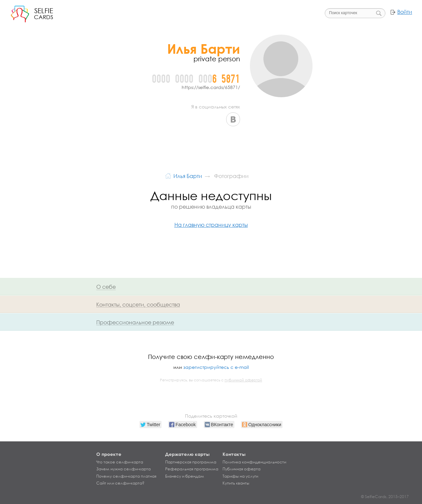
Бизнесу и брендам (185, 476)
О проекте (109, 454)
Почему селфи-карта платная (126, 476)
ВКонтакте (233, 119)
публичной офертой (243, 380)
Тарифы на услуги (240, 476)
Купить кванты (236, 483)
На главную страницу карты (211, 225)
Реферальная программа (192, 469)
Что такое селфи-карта (120, 462)
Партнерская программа (191, 462)
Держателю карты (187, 454)
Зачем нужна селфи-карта (123, 469)
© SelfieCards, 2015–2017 (385, 497)
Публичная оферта (241, 469)
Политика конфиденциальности (254, 462)
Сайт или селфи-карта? (120, 483)
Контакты (234, 454)
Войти (405, 12)
